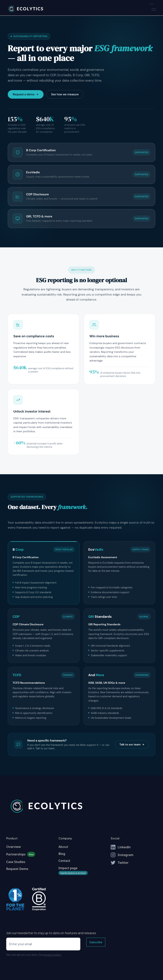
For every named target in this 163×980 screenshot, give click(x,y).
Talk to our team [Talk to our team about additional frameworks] (132, 744)
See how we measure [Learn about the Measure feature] (65, 94)
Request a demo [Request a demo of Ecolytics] (26, 94)
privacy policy (52, 955)
